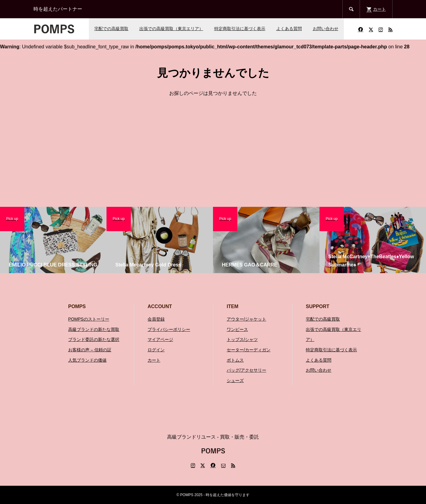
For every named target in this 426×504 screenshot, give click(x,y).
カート (154, 360)
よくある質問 (289, 29)
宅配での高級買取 (111, 29)
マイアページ (160, 339)
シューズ (235, 381)
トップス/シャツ (242, 339)
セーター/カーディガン (249, 350)
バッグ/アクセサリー (246, 370)
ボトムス (235, 360)
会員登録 (156, 319)
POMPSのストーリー (89, 319)
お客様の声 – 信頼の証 (90, 350)
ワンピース (237, 329)
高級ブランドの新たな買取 (94, 329)
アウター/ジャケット (246, 319)
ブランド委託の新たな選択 (94, 339)
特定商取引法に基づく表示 (240, 29)
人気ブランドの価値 (87, 360)
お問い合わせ (326, 29)
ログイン (156, 350)
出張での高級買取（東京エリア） (171, 29)
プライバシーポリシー (169, 329)
